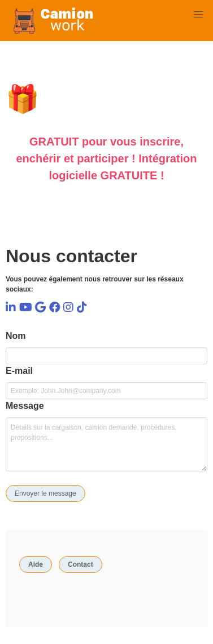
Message (25, 406)
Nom (16, 336)
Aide (36, 564)
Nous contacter (71, 256)
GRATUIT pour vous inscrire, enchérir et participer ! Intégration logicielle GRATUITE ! (106, 158)
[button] (198, 15)
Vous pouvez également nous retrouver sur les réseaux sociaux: (95, 284)
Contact (81, 564)
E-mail (19, 371)
